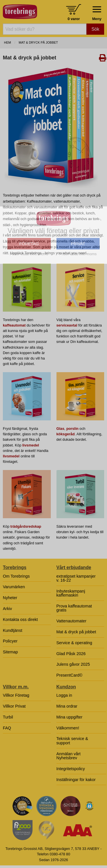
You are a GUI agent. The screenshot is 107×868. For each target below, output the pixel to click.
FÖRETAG (29, 282)
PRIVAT (78, 282)
